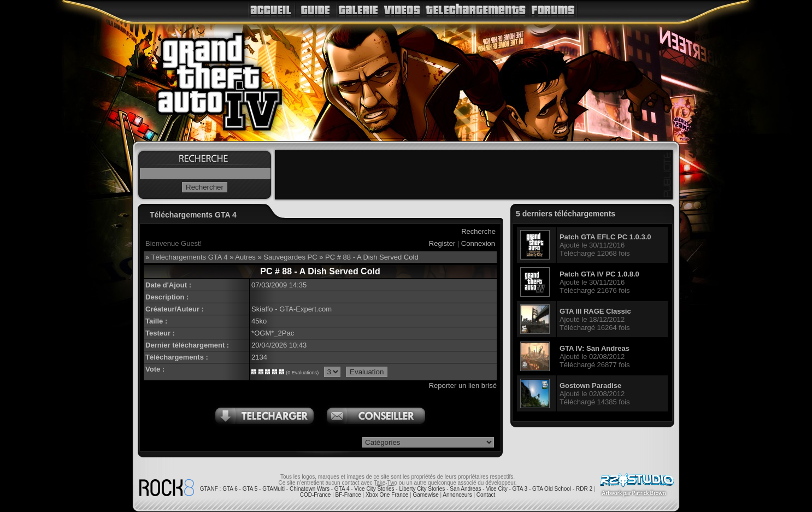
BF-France (348, 495)
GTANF (209, 489)
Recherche (478, 231)
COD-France (316, 495)
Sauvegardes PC (290, 257)
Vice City (496, 489)
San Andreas (465, 489)
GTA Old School (552, 489)
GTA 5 (250, 489)
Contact (486, 495)
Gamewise (425, 495)
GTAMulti (273, 489)
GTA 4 (342, 489)
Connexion (478, 243)
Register (442, 243)
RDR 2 (584, 489)
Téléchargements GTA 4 (190, 257)
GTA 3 (520, 489)
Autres (245, 257)
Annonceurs (457, 495)
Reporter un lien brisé (463, 386)
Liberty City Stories (422, 489)
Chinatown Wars (310, 489)
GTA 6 (230, 489)
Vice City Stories (374, 489)
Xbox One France (387, 495)
